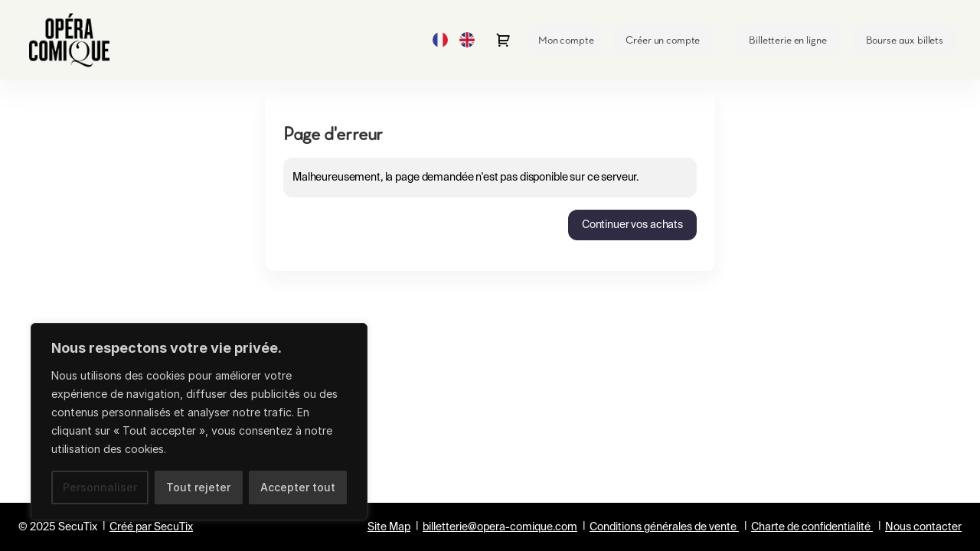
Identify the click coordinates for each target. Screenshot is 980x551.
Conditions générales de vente (663, 527)
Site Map (389, 527)
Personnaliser (100, 487)
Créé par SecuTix (151, 527)
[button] (787, 40)
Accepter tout (298, 487)
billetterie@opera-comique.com (500, 527)
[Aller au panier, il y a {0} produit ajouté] (503, 40)
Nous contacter (923, 527)
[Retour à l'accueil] (76, 40)
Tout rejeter (198, 487)
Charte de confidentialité (811, 527)
